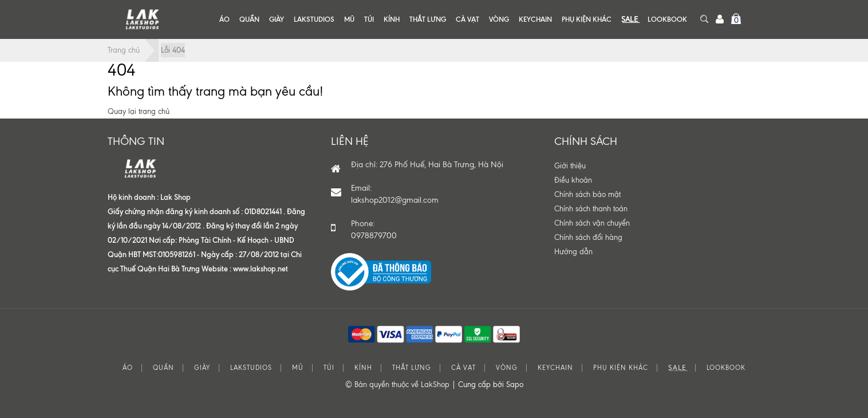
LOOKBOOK (667, 19)
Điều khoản (573, 180)
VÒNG (499, 19)
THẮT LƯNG (428, 19)
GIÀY (277, 19)
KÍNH (392, 19)
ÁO (224, 19)
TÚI (369, 19)
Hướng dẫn (573, 252)
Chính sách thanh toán (591, 209)
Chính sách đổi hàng (588, 237)
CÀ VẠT (467, 19)
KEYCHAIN (535, 19)
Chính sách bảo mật (587, 194)
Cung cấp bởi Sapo (491, 385)
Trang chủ (124, 50)
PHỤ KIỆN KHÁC (587, 19)
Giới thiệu (570, 166)
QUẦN (249, 19)
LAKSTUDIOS (314, 19)
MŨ (349, 19)
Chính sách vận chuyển (592, 223)
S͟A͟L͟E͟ (630, 19)
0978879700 (374, 236)
